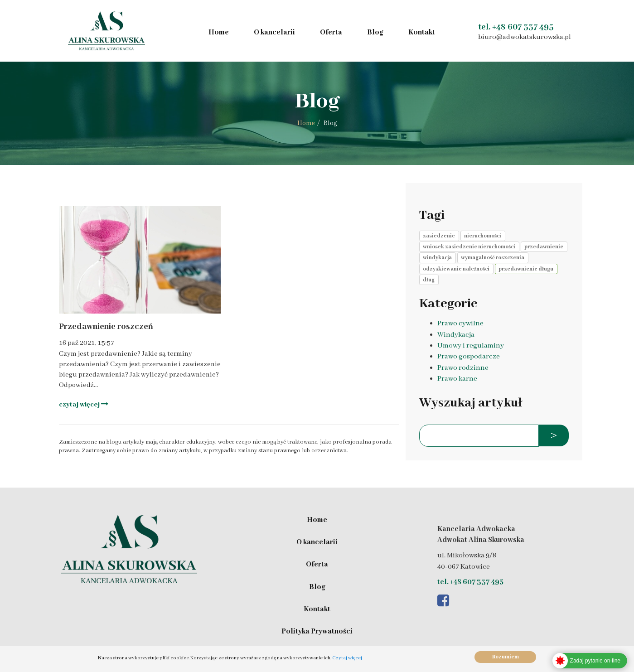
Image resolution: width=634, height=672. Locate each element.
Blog (375, 33)
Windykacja (456, 335)
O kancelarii (274, 33)
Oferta (331, 33)
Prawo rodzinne (463, 368)
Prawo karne (457, 379)
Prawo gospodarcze (469, 357)
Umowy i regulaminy (471, 346)
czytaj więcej (84, 404)
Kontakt (422, 33)
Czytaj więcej (347, 658)
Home (219, 33)
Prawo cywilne (460, 324)
